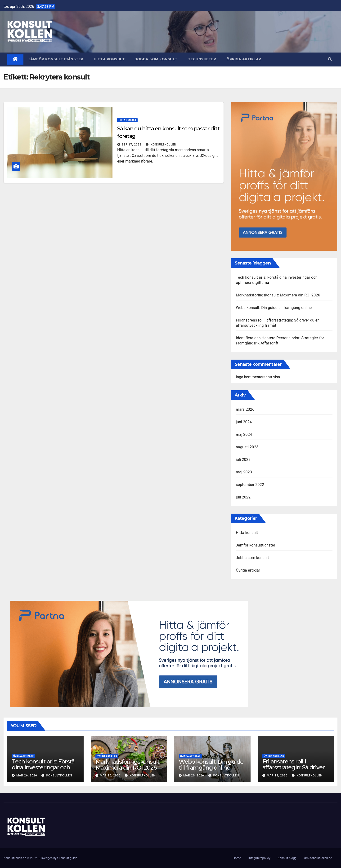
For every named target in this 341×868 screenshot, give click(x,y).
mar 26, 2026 (27, 775)
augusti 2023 (247, 447)
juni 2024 (244, 422)
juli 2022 (243, 497)
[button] (330, 59)
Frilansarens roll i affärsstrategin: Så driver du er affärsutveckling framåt (294, 770)
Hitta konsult (109, 59)
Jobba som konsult (156, 59)
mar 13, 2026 (277, 775)
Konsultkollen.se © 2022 (21, 858)
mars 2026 (245, 409)
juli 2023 (243, 460)
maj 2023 (244, 472)
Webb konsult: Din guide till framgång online (274, 308)
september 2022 (250, 485)
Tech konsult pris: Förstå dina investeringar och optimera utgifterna (43, 767)
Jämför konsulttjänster (56, 59)
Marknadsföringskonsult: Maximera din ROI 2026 (278, 295)
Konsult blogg (287, 858)
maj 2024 (244, 434)
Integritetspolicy (259, 858)
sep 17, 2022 (132, 145)
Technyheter (202, 59)
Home (237, 858)
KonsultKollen (161, 145)
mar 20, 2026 (110, 775)
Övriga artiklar (244, 59)
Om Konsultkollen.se (318, 858)
